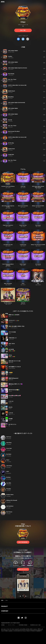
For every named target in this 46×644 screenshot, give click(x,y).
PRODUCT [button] (4, 606)
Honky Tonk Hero (23, 225)
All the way (23, 186)
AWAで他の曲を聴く (23, 542)
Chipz (6, 600)
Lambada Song (23, 245)
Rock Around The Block (23, 206)
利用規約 (3, 625)
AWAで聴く (23, 30)
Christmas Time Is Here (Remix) (8, 186)
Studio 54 (23, 303)
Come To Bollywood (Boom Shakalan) (8, 265)
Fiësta (23, 284)
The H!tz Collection (8, 303)
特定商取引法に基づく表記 (35, 625)
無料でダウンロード (23, 569)
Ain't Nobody (38, 264)
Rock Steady (38, 225)
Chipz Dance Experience (8, 225)
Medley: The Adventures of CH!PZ (38, 245)
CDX (38, 284)
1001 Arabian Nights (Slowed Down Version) (38, 187)
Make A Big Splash (8, 284)
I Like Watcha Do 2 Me (8, 245)
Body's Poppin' (23, 264)
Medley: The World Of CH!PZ (38, 206)
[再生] (5, 51)
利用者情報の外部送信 (23, 625)
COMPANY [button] (5, 611)
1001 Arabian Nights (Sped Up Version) (8, 206)
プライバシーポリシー (12, 625)
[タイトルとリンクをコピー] (28, 39)
